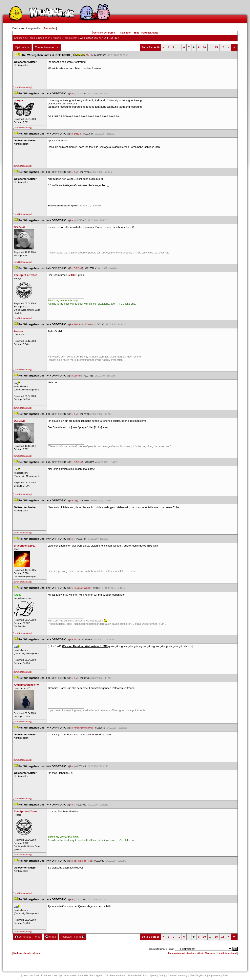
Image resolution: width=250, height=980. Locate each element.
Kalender (126, 33)
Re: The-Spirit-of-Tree (81, 324)
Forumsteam (70, 38)
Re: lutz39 (75, 639)
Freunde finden (118, 975)
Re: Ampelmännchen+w (81, 728)
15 (216, 47)
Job (225, 975)
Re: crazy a (76, 134)
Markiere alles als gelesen (27, 953)
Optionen (22, 47)
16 (223, 47)
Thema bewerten (47, 47)
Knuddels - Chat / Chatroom (201, 953)
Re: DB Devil (76, 268)
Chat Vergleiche (198, 975)
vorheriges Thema (28, 937)
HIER (74, 275)
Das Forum (44, 38)
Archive (57, 38)
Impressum (215, 975)
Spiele (153, 975)
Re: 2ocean (76, 376)
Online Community (178, 975)
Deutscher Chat (31, 975)
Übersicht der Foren (103, 33)
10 (204, 47)
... (179, 47)
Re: (72, 94)
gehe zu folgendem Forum (162, 949)
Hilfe (137, 33)
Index (51, 937)
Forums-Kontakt (176, 953)
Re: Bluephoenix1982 (80, 588)
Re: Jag (90, 55)
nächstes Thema (73, 937)
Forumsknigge (150, 33)
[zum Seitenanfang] (22, 87)
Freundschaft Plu (138, 975)
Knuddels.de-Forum (25, 38)
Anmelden (50, 28)
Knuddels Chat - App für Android (58, 975)
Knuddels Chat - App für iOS (93, 975)
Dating (162, 975)
